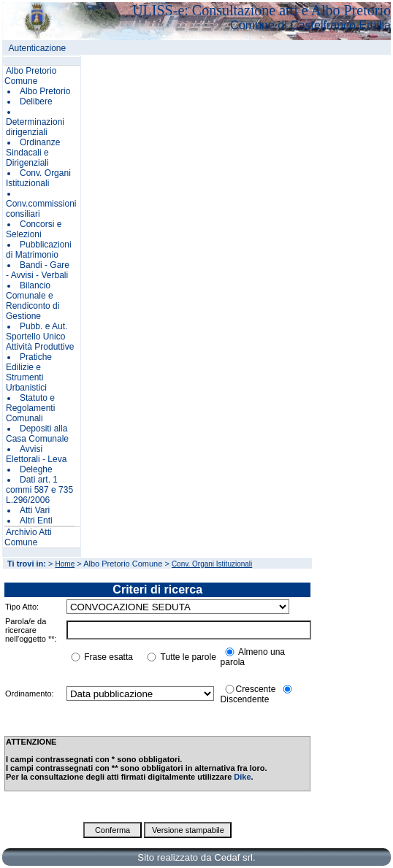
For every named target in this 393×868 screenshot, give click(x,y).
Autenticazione (38, 48)
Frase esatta (108, 657)
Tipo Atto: (22, 607)
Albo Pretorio (45, 91)
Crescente (256, 689)
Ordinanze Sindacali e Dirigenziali (33, 153)
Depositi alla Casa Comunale (37, 434)
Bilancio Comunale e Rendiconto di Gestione (33, 301)
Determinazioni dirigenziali (35, 127)
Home (65, 564)
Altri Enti (36, 521)
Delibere (36, 101)
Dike (242, 777)
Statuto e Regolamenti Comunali (30, 408)
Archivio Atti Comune (28, 537)
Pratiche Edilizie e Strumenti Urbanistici (29, 372)
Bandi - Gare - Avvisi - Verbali (38, 270)
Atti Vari (35, 510)
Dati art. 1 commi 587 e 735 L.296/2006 (39, 490)
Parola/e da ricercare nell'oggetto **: (31, 630)
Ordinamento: (30, 694)
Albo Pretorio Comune (30, 76)
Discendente (245, 699)
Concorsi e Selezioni (34, 229)
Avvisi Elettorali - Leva (36, 454)
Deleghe (36, 469)
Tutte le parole (188, 657)
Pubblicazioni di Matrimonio (39, 250)
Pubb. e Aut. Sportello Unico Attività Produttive (40, 337)
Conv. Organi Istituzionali (38, 178)
